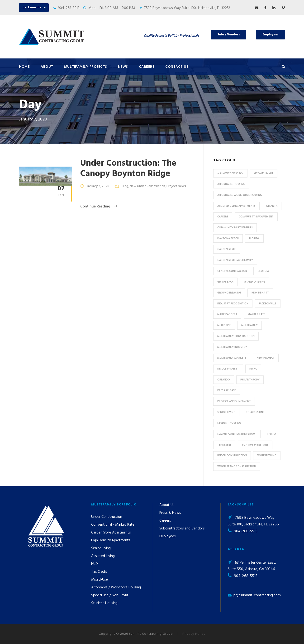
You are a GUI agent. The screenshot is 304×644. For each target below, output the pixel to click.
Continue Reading (99, 207)
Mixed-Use (100, 580)
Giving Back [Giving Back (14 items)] (225, 282)
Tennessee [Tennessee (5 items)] (224, 445)
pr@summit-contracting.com (257, 595)
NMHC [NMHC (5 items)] (253, 369)
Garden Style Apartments (111, 533)
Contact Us (177, 67)
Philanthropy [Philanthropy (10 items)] (250, 380)
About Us (167, 505)
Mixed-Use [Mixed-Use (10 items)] (224, 325)
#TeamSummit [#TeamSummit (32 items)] (264, 173)
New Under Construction (147, 186)
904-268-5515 (69, 8)
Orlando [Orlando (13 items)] (224, 380)
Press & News (170, 513)
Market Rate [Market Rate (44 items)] (256, 314)
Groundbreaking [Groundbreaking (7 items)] (229, 293)
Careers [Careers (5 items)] (223, 217)
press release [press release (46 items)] (227, 390)
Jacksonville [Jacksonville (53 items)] (268, 304)
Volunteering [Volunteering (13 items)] (267, 456)
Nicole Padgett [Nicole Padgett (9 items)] (228, 369)
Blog (125, 186)
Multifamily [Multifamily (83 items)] (249, 325)
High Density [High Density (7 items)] (260, 293)
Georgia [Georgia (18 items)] (263, 271)
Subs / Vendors (229, 35)
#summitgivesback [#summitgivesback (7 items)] (230, 173)
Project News (176, 186)
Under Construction (107, 517)
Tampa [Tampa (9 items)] (271, 434)
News (123, 67)
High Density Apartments (111, 540)
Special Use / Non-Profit (110, 595)
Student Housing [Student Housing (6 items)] (229, 423)
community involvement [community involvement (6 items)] (256, 217)
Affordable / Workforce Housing (116, 587)
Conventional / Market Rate (113, 525)
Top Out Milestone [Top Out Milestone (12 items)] (255, 445)
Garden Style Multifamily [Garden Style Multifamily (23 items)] (235, 260)
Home (24, 67)
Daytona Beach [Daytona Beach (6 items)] (228, 239)
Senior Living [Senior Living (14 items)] (226, 412)
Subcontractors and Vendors (182, 529)
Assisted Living (103, 556)
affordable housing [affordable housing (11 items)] (231, 184)
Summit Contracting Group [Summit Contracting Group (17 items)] (237, 434)
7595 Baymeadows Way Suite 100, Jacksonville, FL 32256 (187, 8)
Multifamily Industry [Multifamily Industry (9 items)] (232, 347)
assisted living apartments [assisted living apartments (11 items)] (236, 206)
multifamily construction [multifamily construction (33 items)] (236, 336)
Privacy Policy (194, 634)
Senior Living (101, 548)
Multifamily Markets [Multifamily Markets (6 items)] (232, 358)
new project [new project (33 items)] (266, 358)
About (47, 67)
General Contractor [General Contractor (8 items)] (232, 271)
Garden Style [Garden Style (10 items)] (227, 249)
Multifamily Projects (86, 67)
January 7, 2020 (98, 186)
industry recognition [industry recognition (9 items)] (233, 304)
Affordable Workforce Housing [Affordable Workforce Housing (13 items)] (240, 195)
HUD (95, 564)
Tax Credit (99, 572)
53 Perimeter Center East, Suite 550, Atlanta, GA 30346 (252, 566)
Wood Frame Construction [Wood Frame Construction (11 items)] (237, 466)
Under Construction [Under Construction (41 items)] (232, 456)
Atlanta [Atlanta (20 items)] (272, 206)
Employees (271, 35)
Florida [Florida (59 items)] (254, 239)
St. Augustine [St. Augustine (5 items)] (255, 412)
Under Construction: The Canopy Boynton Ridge (128, 169)
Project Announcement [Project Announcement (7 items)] (234, 401)
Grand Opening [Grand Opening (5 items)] (255, 282)
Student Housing (104, 603)
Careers (147, 67)
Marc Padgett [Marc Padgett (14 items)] (227, 314)
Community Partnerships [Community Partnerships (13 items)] (235, 228)
